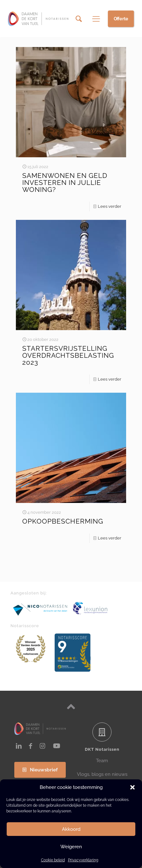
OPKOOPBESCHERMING (63, 521)
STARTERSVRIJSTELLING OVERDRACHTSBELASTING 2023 (68, 355)
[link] (40, 609)
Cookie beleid (53, 860)
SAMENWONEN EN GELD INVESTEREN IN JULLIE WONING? (65, 183)
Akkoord (71, 829)
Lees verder (110, 206)
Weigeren (71, 847)
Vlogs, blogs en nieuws (102, 774)
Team (102, 761)
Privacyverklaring (83, 860)
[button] (132, 787)
